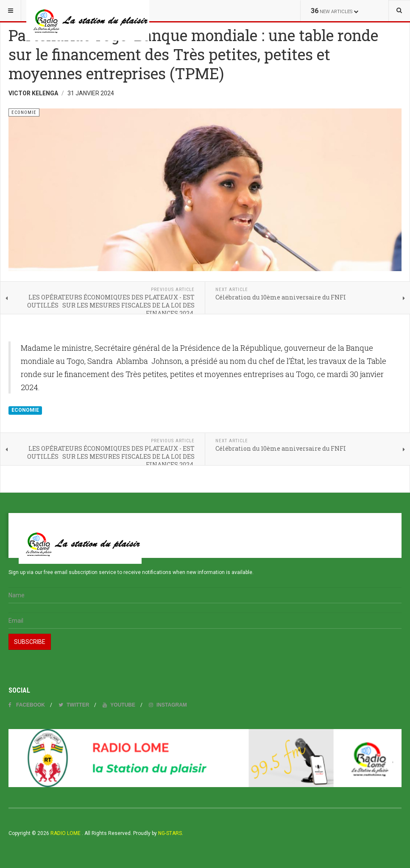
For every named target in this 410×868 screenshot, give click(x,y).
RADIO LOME (65, 833)
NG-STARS (170, 833)
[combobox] (399, 11)
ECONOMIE (25, 410)
